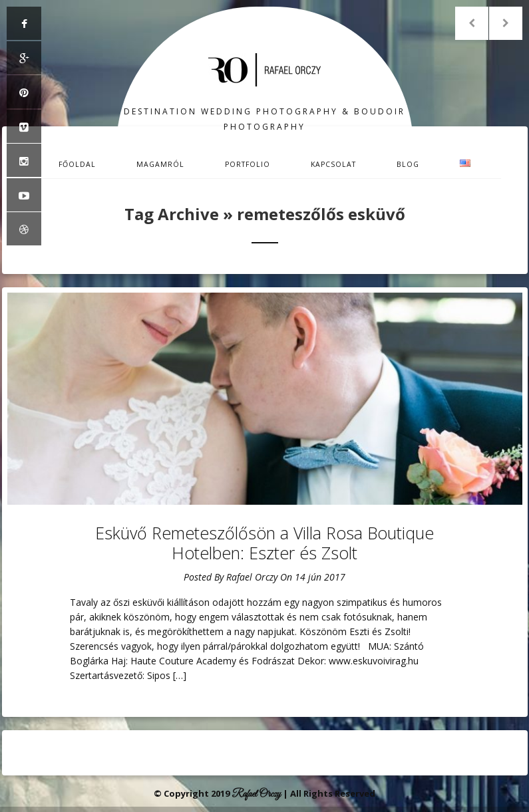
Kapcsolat (333, 164)
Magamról (160, 164)
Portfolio (248, 164)
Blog (408, 164)
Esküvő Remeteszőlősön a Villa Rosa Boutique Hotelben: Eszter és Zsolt (264, 543)
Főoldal (77, 164)
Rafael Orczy (252, 577)
